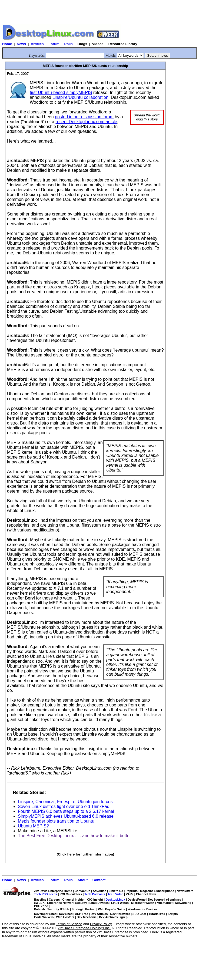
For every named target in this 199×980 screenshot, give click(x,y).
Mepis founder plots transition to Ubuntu (56, 821)
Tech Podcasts (95, 894)
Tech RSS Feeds (46, 894)
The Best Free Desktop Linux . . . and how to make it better (74, 836)
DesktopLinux (115, 900)
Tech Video (115, 894)
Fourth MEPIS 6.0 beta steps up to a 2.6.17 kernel (66, 811)
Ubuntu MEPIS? (33, 826)
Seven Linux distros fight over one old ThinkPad (64, 806)
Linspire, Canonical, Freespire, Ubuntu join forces (65, 802)
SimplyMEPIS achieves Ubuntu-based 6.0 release (66, 816)
